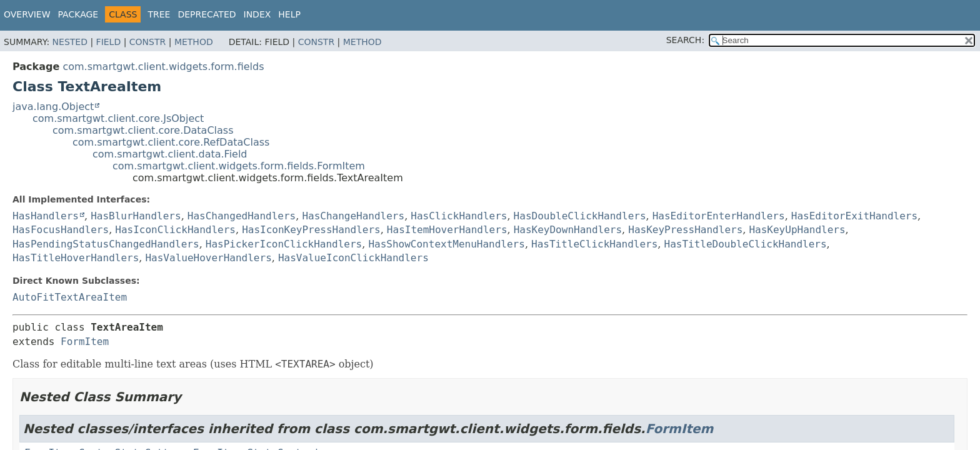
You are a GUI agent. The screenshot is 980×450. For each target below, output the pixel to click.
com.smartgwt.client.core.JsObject (118, 118)
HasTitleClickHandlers (594, 244)
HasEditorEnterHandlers (719, 216)
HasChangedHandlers (242, 216)
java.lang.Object (53, 107)
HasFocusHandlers (61, 230)
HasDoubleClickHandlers (580, 216)
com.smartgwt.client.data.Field (170, 154)
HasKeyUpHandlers (797, 230)
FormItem (85, 342)
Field (109, 42)
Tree (159, 14)
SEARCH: (685, 40)
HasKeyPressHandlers (685, 230)
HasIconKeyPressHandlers (311, 230)
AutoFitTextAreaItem (70, 297)
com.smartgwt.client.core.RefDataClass (171, 142)
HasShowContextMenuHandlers (446, 244)
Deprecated (207, 14)
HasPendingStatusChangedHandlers (106, 244)
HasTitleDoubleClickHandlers (746, 244)
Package (78, 14)
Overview (27, 14)
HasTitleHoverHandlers (76, 258)
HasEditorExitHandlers (854, 216)
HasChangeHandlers (353, 216)
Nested (70, 42)
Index (257, 14)
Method (194, 42)
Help (289, 14)
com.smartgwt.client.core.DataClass (143, 130)
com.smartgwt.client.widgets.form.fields (163, 67)
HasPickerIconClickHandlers (284, 244)
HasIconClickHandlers (175, 230)
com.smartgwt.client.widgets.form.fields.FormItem (239, 166)
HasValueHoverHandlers (208, 258)
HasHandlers (46, 216)
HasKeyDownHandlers (568, 230)
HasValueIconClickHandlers (353, 258)
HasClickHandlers (459, 216)
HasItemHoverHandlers (447, 230)
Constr (147, 42)
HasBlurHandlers (136, 216)
